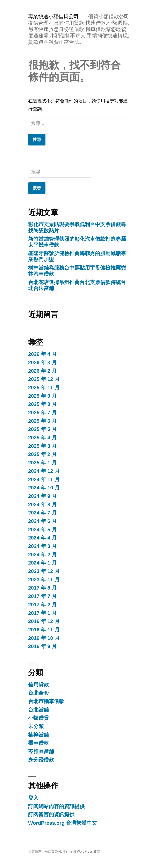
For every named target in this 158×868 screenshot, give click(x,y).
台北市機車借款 (46, 701)
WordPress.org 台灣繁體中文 (63, 823)
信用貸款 (38, 685)
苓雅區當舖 (41, 751)
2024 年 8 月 (42, 504)
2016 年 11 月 (44, 630)
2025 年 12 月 (44, 379)
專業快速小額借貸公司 (53, 17)
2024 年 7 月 (42, 513)
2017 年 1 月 (42, 613)
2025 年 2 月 (42, 454)
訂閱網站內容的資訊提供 (56, 806)
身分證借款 (41, 760)
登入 (33, 798)
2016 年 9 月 (42, 646)
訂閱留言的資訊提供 (51, 815)
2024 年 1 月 (42, 563)
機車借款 (38, 743)
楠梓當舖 (38, 735)
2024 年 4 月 (42, 538)
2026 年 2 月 (42, 371)
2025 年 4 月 (42, 438)
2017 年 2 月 (42, 605)
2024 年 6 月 (42, 521)
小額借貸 (38, 718)
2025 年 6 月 (42, 421)
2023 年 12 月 (44, 571)
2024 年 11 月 (44, 479)
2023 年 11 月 (44, 580)
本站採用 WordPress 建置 (81, 851)
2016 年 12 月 (44, 621)
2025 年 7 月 (42, 413)
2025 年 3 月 (42, 446)
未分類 (36, 726)
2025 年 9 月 (42, 396)
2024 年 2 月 (42, 555)
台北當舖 (38, 710)
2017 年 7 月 (42, 596)
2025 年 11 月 (44, 388)
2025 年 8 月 (42, 404)
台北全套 (38, 693)
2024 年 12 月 (44, 471)
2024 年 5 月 (42, 530)
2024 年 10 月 (44, 488)
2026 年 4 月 (42, 354)
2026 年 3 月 (42, 362)
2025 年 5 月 (42, 429)
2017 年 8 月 (42, 588)
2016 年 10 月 (44, 638)
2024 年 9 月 (42, 496)
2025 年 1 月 (42, 463)
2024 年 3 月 (42, 546)
